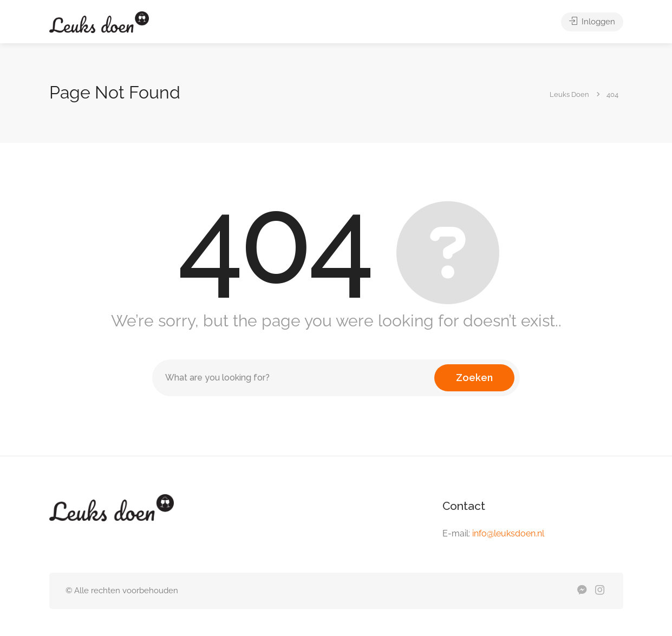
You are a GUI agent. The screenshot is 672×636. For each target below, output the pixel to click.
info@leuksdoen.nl (508, 533)
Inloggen (592, 22)
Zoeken (474, 378)
